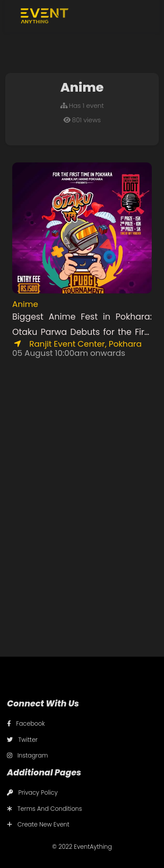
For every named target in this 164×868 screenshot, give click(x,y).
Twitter (22, 740)
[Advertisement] (82, 456)
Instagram (28, 756)
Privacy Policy (32, 793)
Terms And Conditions (44, 809)
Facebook (26, 724)
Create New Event (38, 825)
